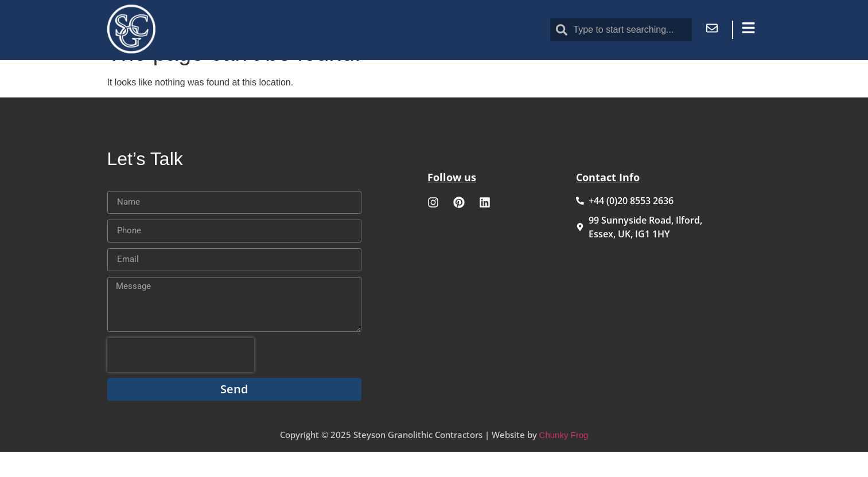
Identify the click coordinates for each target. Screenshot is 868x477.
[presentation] (181, 380)
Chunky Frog (564, 460)
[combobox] (621, 30)
